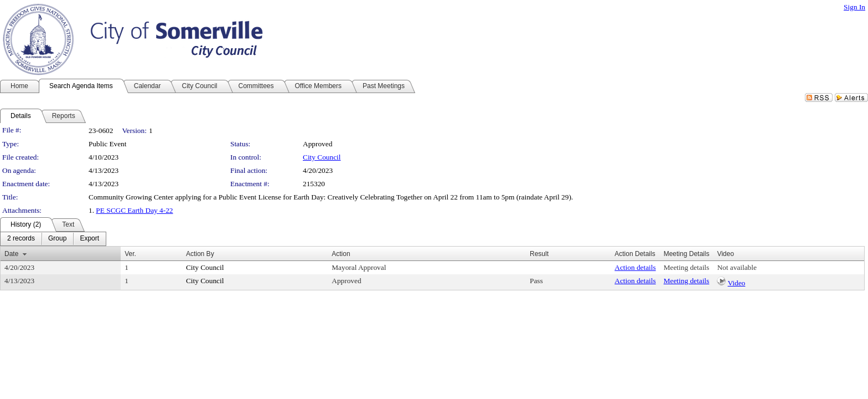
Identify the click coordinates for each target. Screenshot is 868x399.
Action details (635, 267)
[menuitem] (21, 239)
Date (11, 254)
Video (737, 283)
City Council (322, 157)
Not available (737, 267)
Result (539, 254)
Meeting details (687, 267)
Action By (200, 254)
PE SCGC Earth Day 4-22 (134, 210)
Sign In (854, 7)
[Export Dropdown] (89, 239)
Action (341, 254)
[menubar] (53, 239)
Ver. (130, 254)
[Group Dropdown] (57, 239)
